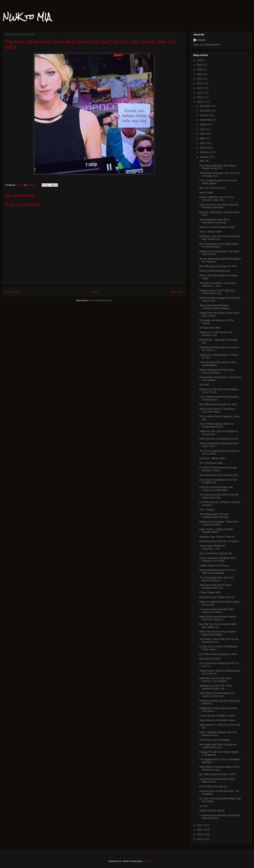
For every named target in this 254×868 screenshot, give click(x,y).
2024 (200, 60)
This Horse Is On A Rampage (215, 740)
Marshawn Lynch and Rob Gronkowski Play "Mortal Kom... (220, 238)
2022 (200, 69)
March (203, 148)
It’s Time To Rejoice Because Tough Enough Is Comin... (218, 469)
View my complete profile (207, 45)
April (203, 143)
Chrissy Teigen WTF (210, 592)
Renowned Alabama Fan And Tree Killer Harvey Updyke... (217, 572)
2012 (200, 834)
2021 (200, 74)
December (206, 106)
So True (203, 806)
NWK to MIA (27, 17)
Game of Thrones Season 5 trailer (217, 227)
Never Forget (206, 193)
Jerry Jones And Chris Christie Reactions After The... (215, 586)
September (206, 120)
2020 (200, 79)
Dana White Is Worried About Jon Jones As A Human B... (217, 695)
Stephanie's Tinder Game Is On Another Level (216, 334)
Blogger (146, 861)
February (205, 152)
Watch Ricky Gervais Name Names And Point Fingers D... (218, 618)
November (206, 111)
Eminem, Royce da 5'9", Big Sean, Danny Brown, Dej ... (217, 292)
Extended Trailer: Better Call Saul (217, 597)
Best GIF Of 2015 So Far (212, 188)
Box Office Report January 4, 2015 (218, 774)
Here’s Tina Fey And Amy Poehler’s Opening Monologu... (218, 633)
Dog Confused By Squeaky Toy (216, 553)
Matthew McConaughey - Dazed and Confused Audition (219, 523)
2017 (200, 93)
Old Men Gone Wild (210, 328)
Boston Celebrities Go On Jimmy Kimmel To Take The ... (216, 199)
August (204, 124)
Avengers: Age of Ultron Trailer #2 (217, 537)
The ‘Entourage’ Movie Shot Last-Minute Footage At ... (217, 579)
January (204, 157)
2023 (200, 65)
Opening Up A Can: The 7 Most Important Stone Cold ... (216, 687)
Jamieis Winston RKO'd (212, 811)
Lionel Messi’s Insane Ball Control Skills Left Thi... (217, 780)
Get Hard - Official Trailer (212, 458)
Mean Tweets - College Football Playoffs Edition (216, 531)
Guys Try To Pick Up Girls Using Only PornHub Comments (219, 206)
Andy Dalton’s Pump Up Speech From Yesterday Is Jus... (219, 768)
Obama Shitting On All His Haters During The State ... (217, 371)
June (203, 134)
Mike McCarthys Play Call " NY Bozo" (219, 541)
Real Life (204, 161)
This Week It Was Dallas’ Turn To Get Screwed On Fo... (219, 640)
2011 (200, 839)
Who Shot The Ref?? (210, 659)
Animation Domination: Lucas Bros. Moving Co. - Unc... (218, 284)
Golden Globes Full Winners (214, 566)
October (204, 115)
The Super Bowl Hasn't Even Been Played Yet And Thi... (218, 167)
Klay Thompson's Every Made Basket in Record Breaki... (219, 245)
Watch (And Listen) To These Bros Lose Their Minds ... (217, 410)
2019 (200, 83)
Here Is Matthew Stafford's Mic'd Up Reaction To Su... (218, 734)
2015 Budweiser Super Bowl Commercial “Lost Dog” (214, 221)
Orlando (201, 40)
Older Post (176, 292)
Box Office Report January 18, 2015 (218, 404)
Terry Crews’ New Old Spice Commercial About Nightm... (215, 307)
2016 (200, 97)
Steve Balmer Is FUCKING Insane (217, 720)
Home (95, 292)
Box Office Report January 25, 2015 (218, 266)
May (202, 138)
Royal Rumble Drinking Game (215, 271)
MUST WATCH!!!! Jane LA (213, 786)
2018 (200, 88)
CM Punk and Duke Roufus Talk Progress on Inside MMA (216, 489)
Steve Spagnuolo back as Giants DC (219, 475)
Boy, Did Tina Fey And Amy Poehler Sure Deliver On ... (218, 626)
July (202, 129)
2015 (200, 102)
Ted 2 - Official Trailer (210, 232)
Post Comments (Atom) (101, 300)
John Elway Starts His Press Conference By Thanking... (215, 516)
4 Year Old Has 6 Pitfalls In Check (217, 716)
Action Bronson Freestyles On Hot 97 (219, 439)
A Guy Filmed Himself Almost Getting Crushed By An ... (219, 398)
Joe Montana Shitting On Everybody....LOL (212, 547)
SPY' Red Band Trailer (211, 463)
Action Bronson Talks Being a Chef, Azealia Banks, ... (218, 364)
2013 (200, 830)
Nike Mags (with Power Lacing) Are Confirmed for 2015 (218, 746)
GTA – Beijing (207, 510)
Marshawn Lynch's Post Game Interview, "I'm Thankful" (215, 680)
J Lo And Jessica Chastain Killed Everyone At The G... (216, 611)
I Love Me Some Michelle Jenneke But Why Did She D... (220, 817)
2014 (200, 825)
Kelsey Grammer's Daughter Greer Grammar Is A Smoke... (218, 559)
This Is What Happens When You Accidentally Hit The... (217, 425)
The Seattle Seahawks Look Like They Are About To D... (220, 174)
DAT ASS (204, 385)
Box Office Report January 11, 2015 (218, 654)
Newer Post (12, 292)
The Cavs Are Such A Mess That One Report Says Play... (219, 496)
